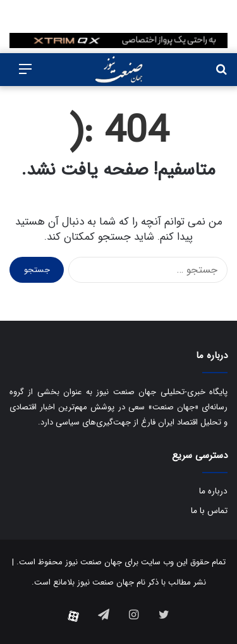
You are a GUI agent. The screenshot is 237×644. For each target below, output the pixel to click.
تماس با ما (209, 511)
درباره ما (213, 491)
